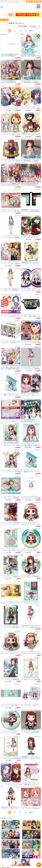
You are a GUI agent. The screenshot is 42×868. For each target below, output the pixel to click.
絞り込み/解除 (23, 26)
